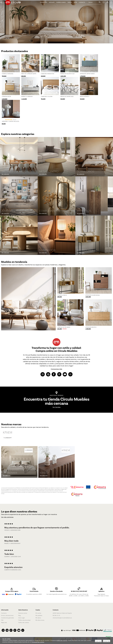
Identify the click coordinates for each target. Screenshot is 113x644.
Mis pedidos (39, 615)
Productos (42, 5)
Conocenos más (56, 370)
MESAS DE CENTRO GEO (67, 96)
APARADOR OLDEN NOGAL (93, 296)
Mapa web (4, 623)
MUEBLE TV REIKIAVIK (27, 96)
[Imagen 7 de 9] (19, 236)
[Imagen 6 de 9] (94, 197)
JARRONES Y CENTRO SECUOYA (10, 122)
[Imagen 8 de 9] (56, 236)
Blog (74, 5)
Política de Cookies (62, 640)
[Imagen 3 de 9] (94, 157)
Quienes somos (60, 5)
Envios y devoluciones (7, 615)
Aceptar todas (98, 641)
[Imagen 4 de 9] (19, 197)
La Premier (10, 474)
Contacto (81, 5)
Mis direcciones (40, 620)
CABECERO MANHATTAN (47, 73)
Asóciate (51, 5)
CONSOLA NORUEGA (8, 73)
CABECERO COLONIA (47, 96)
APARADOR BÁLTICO (91, 328)
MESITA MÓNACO (85, 96)
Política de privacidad (24, 620)
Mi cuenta (38, 613)
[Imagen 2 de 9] (56, 157)
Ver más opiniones (8, 518)
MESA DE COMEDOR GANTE (29, 73)
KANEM (44, 474)
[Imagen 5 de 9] (56, 197)
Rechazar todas (107, 641)
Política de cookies (24, 623)
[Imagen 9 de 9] (94, 236)
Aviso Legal (21, 618)
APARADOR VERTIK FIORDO (87, 73)
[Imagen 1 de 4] (56, 21)
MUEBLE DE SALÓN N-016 (67, 73)
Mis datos (38, 618)
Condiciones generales (8, 618)
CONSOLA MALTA (62, 296)
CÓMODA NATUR (6, 96)
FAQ (2, 620)
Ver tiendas (56, 408)
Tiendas (69, 5)
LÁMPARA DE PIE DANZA (64, 328)
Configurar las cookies (38, 642)
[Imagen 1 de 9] (19, 157)
